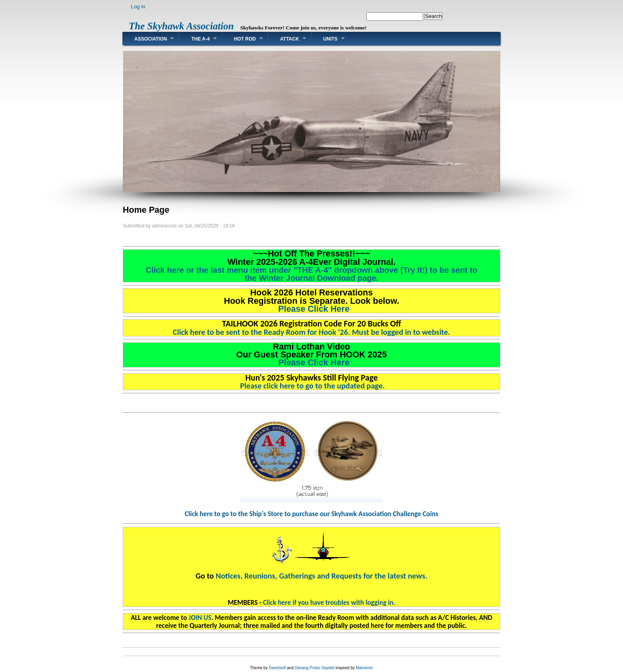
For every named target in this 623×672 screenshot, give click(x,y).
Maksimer (364, 668)
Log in (138, 7)
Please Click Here (311, 309)
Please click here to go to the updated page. (311, 386)
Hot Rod (245, 39)
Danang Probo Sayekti (314, 668)
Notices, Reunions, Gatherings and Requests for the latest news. (322, 576)
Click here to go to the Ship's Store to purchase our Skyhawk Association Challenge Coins (311, 514)
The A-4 (200, 39)
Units (331, 39)
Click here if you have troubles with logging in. (329, 602)
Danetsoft (277, 668)
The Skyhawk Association (181, 26)
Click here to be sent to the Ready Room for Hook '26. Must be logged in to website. (311, 332)
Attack (290, 39)
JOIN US (200, 618)
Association (151, 39)
